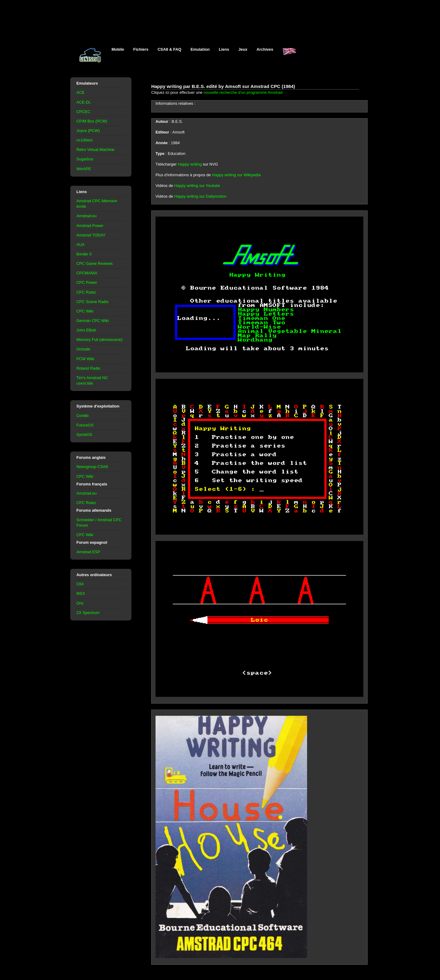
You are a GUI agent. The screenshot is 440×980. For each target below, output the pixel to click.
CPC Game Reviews (95, 263)
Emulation (200, 49)
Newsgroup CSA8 (92, 467)
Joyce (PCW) (88, 131)
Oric (80, 603)
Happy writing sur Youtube (197, 186)
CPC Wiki (85, 311)
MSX (81, 593)
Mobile (118, 49)
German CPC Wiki (93, 321)
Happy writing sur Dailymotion (200, 196)
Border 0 (84, 254)
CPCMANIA (87, 273)
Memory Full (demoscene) (99, 340)
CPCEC (83, 112)
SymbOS (84, 435)
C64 (80, 584)
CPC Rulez (86, 292)
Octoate (83, 349)
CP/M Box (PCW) (92, 121)
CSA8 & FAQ (170, 49)
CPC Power (87, 282)
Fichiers (141, 49)
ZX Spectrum (88, 613)
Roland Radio (88, 368)
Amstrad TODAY (91, 235)
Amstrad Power (90, 226)
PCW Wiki (85, 359)
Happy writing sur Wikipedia (237, 175)
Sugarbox (85, 159)
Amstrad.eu (86, 216)
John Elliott (86, 330)
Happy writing (190, 164)
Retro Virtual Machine (95, 150)
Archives (265, 49)
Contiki (82, 416)
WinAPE (84, 169)
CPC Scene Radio (92, 302)
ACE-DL (84, 102)
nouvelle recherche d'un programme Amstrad (243, 92)
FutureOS (85, 425)
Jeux (243, 49)
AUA (81, 245)
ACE (81, 92)
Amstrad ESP (88, 552)
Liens (224, 49)
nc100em (84, 140)
